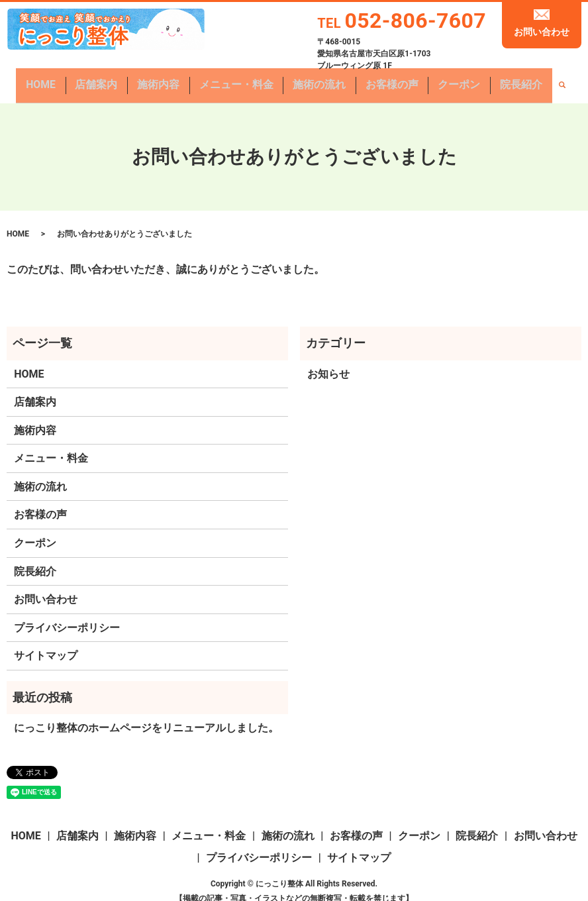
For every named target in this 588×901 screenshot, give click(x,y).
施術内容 (173, 79)
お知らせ (328, 361)
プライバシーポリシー (67, 615)
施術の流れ (315, 79)
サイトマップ (46, 643)
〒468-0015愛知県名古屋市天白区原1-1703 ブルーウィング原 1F (374, 54)
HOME (72, 79)
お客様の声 (378, 79)
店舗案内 (119, 79)
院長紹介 (491, 79)
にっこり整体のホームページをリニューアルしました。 (146, 715)
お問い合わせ (542, 32)
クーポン (437, 79)
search (528, 79)
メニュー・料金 (241, 79)
